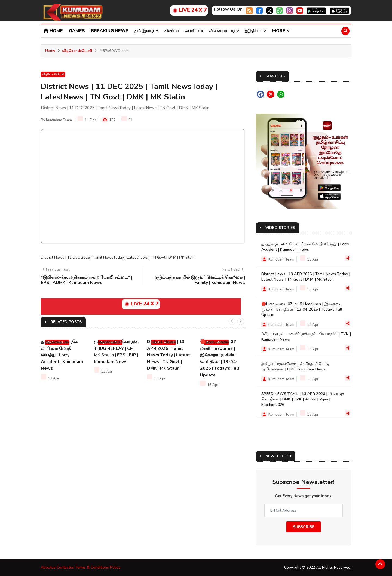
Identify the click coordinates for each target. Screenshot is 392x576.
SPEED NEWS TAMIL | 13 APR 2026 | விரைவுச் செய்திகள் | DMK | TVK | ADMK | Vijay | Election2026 (303, 399)
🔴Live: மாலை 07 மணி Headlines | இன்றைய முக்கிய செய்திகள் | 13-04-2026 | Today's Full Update (302, 309)
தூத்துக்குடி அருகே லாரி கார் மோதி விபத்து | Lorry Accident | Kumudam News (62, 355)
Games (77, 31)
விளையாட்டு (224, 31)
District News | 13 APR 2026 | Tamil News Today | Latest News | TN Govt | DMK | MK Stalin (169, 355)
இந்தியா (256, 31)
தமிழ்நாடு (147, 31)
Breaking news (110, 31)
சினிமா (172, 31)
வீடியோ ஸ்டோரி (77, 51)
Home (53, 31)
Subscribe (304, 527)
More (281, 31)
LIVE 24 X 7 (189, 10)
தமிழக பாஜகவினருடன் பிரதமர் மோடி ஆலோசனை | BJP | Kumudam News (295, 366)
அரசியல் (194, 31)
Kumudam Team (59, 120)
